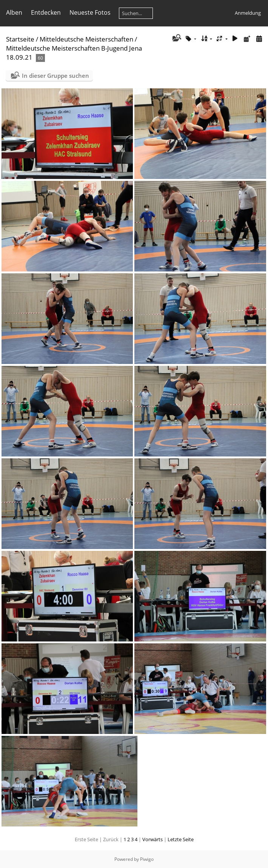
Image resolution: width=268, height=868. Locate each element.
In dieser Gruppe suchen (55, 76)
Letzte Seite (181, 839)
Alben (14, 12)
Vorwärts (152, 839)
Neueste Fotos (90, 12)
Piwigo (147, 859)
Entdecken (46, 12)
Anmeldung (248, 13)
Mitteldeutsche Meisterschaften (86, 39)
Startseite (20, 39)
